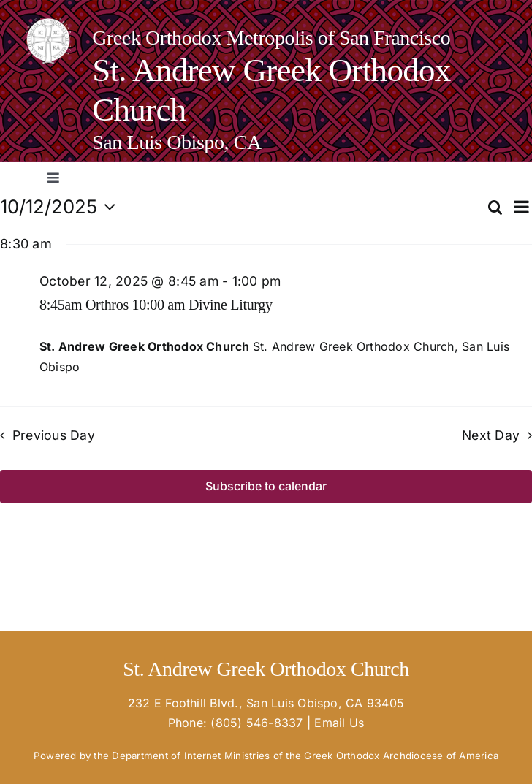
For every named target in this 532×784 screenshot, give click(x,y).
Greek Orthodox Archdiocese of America (401, 756)
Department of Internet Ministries (191, 756)
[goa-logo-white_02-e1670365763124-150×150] (48, 24)
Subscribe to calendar (266, 486)
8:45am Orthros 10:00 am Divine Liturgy (156, 305)
